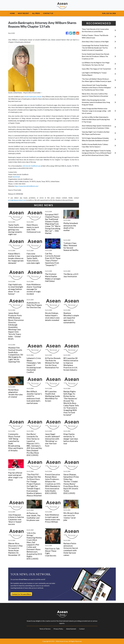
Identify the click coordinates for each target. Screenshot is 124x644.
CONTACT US (48, 13)
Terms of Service (45, 629)
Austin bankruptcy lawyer (33, 97)
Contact (82, 629)
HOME (12, 13)
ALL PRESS (36, 13)
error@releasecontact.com (17, 200)
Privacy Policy (58, 629)
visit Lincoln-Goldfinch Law (32, 166)
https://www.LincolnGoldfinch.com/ (27, 186)
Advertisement (71, 629)
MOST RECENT (23, 13)
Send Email (16, 177)
